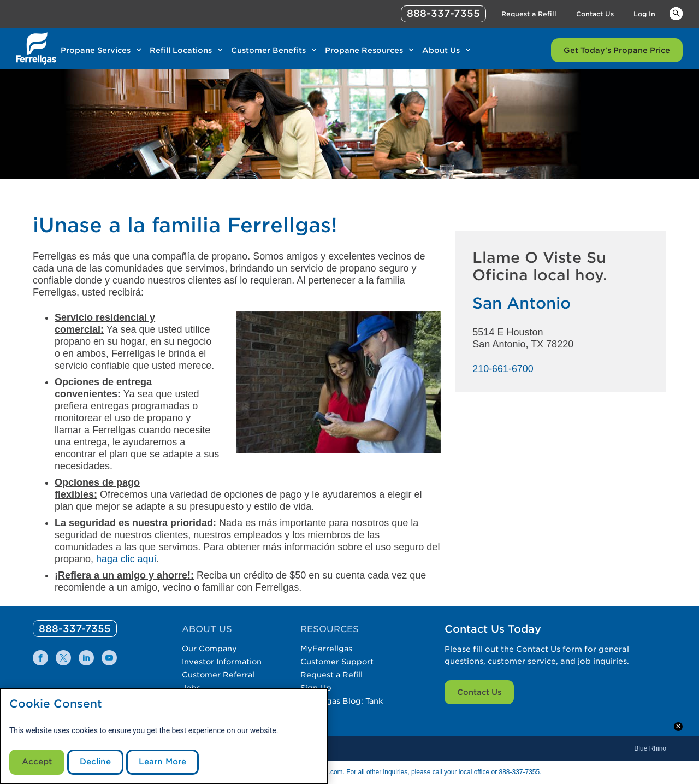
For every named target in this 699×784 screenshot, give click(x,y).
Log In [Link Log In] (644, 14)
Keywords (676, 13)
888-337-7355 (519, 772)
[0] (75, 629)
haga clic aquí (126, 559)
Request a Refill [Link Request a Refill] (529, 14)
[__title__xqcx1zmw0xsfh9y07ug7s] (36, 49)
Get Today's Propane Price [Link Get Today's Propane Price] (617, 50)
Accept (38, 761)
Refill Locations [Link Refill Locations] (181, 50)
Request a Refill (333, 675)
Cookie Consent (56, 702)
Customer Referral (218, 675)
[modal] (164, 735)
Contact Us (479, 692)
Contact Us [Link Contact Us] (595, 14)
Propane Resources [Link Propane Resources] (364, 50)
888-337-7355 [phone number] (443, 13)
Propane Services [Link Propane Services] (96, 50)
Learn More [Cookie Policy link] (171, 761)
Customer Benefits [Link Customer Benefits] (268, 50)
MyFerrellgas (328, 649)
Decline (100, 761)
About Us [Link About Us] (441, 50)
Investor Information (223, 662)
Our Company (209, 649)
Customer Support (339, 662)
